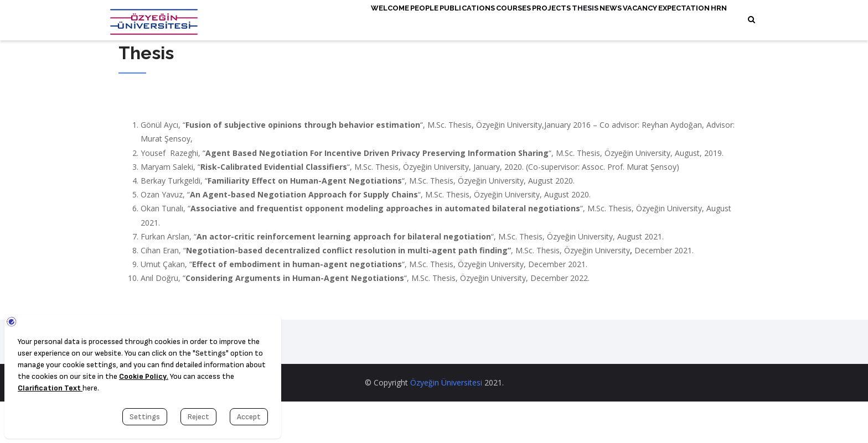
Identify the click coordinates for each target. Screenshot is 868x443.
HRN (290, 61)
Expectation (679, 20)
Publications (401, 20)
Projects (505, 20)
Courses (457, 20)
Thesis (548, 20)
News (584, 20)
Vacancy (624, 20)
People (347, 20)
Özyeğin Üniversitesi (446, 424)
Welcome (301, 20)
